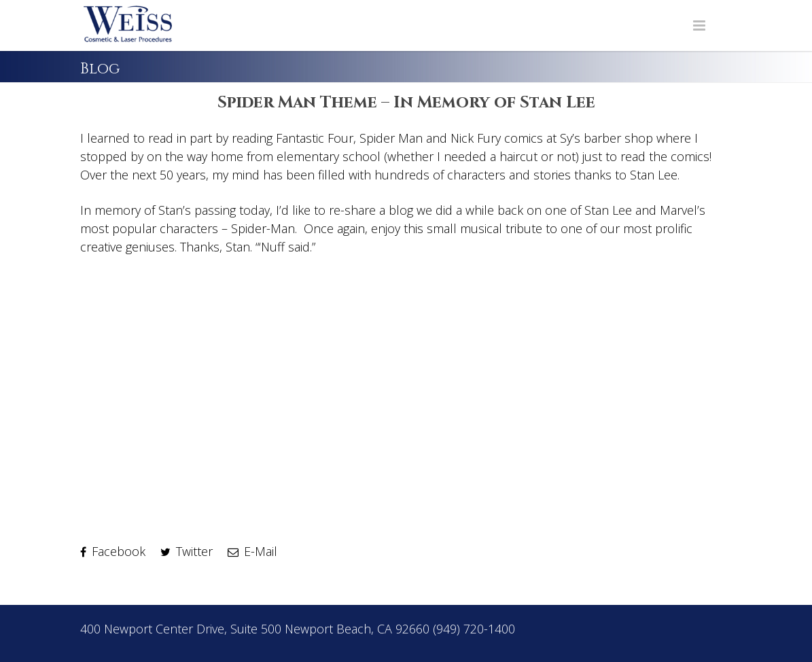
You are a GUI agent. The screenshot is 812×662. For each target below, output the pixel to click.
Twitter (187, 551)
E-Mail (252, 551)
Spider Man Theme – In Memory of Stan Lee (406, 103)
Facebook (113, 551)
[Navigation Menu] (699, 25)
